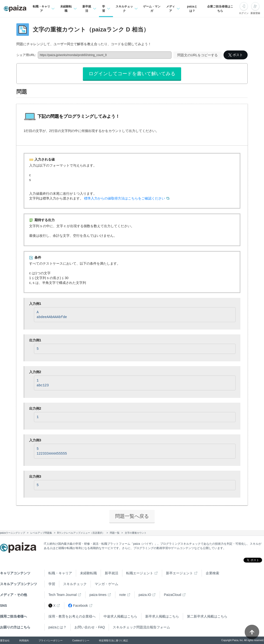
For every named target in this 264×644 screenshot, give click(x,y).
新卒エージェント (179, 573)
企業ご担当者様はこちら (220, 9)
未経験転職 (88, 573)
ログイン (244, 13)
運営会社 (5, 641)
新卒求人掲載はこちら (162, 616)
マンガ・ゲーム (106, 584)
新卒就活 (112, 573)
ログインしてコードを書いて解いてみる (132, 74)
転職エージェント (140, 573)
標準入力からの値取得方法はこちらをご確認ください (125, 198)
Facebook (78, 606)
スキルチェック (75, 584)
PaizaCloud (172, 595)
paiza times (98, 595)
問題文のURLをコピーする (198, 55)
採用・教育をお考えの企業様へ (72, 616)
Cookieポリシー (81, 641)
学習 (52, 584)
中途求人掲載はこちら (120, 616)
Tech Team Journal (63, 595)
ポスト (236, 55)
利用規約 (24, 641)
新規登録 (255, 13)
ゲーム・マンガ (152, 9)
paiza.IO (145, 595)
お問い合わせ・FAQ (90, 627)
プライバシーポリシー (51, 641)
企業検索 (212, 573)
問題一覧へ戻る (132, 516)
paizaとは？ (192, 9)
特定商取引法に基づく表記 (113, 641)
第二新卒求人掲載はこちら (207, 616)
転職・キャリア (60, 573)
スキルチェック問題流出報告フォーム (141, 627)
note (122, 595)
